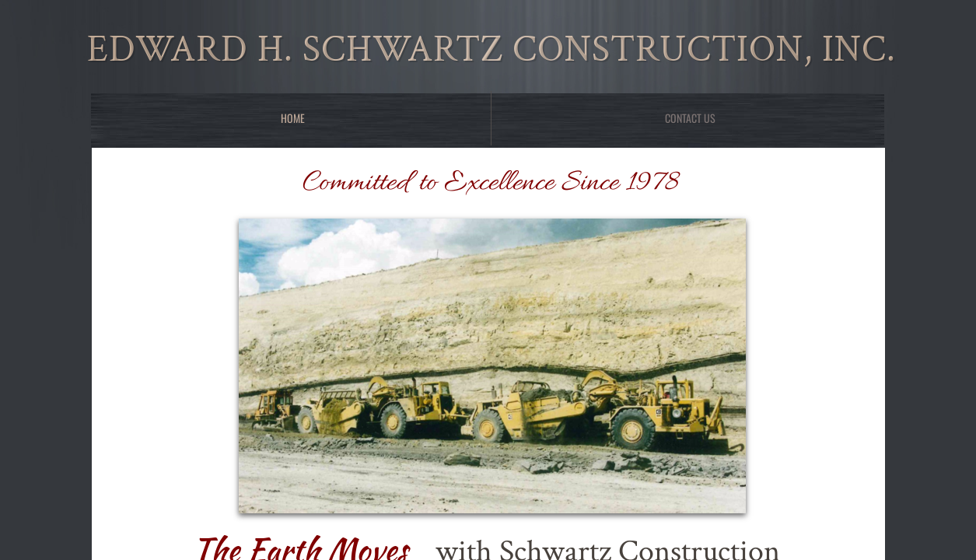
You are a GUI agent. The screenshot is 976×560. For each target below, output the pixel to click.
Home (293, 118)
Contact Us (690, 118)
